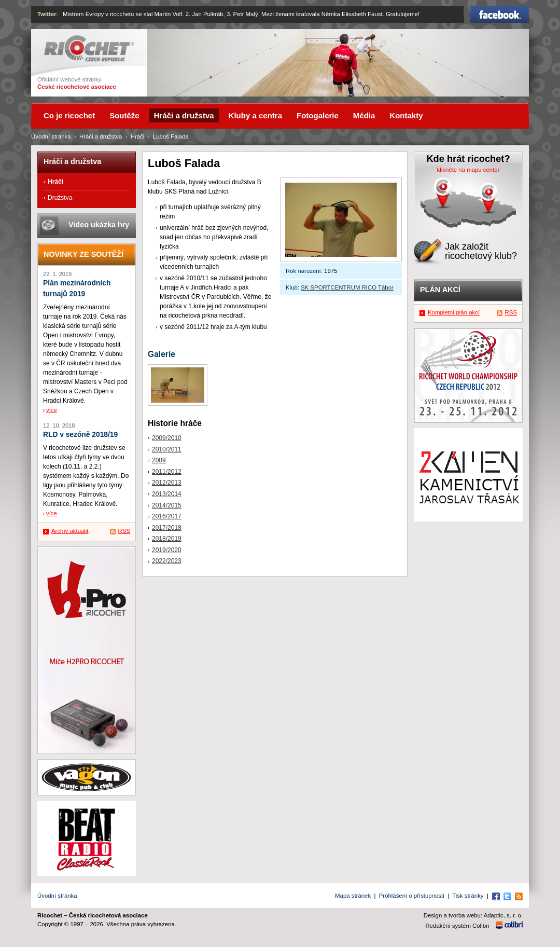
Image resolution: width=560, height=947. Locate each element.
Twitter (47, 14)
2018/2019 (167, 539)
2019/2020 (167, 550)
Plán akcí (440, 290)
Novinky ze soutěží (83, 254)
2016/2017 (167, 516)
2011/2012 (167, 472)
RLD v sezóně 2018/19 (80, 435)
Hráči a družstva (101, 136)
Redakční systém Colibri (458, 926)
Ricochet (89, 49)
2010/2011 (167, 449)
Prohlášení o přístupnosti (412, 896)
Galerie (162, 354)
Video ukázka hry (99, 225)
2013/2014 (167, 494)
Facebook (500, 15)
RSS (124, 531)
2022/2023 (167, 561)
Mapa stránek (353, 896)
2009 (159, 460)
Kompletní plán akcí (454, 312)
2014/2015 (167, 505)
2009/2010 (167, 438)
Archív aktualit (70, 531)
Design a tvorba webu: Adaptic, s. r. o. (473, 915)
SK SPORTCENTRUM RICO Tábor (347, 287)
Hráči (138, 136)
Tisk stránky (468, 896)
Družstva (60, 198)
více (52, 410)
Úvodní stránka (51, 136)
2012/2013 (167, 483)
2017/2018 (167, 528)
